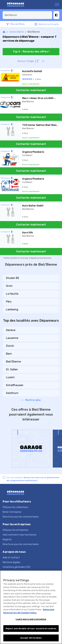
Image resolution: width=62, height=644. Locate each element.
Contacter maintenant (31, 90)
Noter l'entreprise (12, 512)
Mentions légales (11, 562)
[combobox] (27, 15)
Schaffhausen (15, 385)
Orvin (9, 286)
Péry (9, 302)
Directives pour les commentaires (21, 517)
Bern (9, 354)
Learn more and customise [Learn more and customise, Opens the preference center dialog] (31, 619)
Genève (11, 330)
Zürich (10, 346)
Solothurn (12, 393)
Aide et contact (11, 558)
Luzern (10, 377)
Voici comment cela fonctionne (20, 535)
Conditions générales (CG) (16, 567)
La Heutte (12, 294)
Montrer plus (31, 400)
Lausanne (12, 338)
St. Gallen (12, 369)
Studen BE (13, 278)
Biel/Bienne (13, 362)
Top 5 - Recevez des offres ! (31, 52)
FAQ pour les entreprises (15, 530)
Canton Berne (16, 32)
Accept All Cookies (31, 638)
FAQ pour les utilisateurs (15, 507)
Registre (7, 540)
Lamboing (12, 309)
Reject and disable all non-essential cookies (31, 629)
